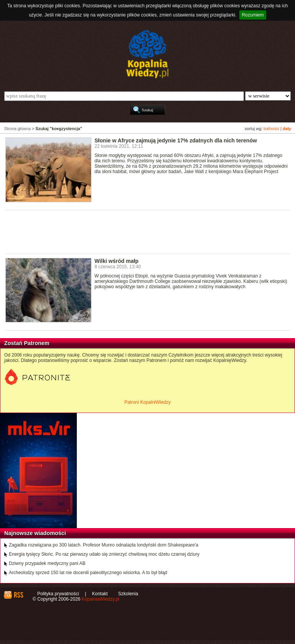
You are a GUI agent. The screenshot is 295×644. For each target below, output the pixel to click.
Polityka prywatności (58, 594)
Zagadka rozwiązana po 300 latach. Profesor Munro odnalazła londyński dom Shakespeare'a (104, 545)
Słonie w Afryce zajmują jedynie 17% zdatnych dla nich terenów (176, 140)
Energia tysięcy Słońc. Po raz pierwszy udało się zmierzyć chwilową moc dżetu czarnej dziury (104, 554)
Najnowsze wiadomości (35, 533)
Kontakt (100, 594)
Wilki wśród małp (116, 261)
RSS (18, 595)
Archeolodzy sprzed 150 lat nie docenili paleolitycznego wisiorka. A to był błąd (88, 573)
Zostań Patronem (27, 343)
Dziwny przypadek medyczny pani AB (47, 563)
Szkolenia (128, 594)
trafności (271, 129)
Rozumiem (253, 15)
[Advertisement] (145, 231)
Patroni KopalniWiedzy (148, 402)
